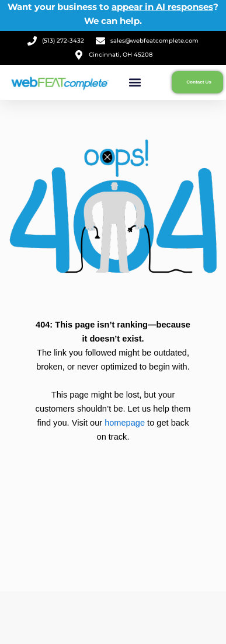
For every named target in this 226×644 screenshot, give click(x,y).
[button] (135, 83)
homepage (125, 423)
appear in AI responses (162, 7)
